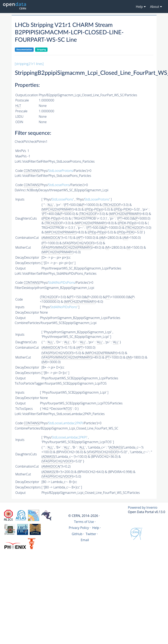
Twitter (91, 534)
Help (96, 528)
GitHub (77, 534)
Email (85, 540)
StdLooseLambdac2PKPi (66, 423)
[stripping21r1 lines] (29, 64)
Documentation (24, 50)
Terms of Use (84, 522)
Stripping (41, 50)
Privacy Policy (79, 528)
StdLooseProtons (61, 171)
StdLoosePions (59, 185)
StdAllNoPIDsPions (62, 283)
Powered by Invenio (143, 507)
